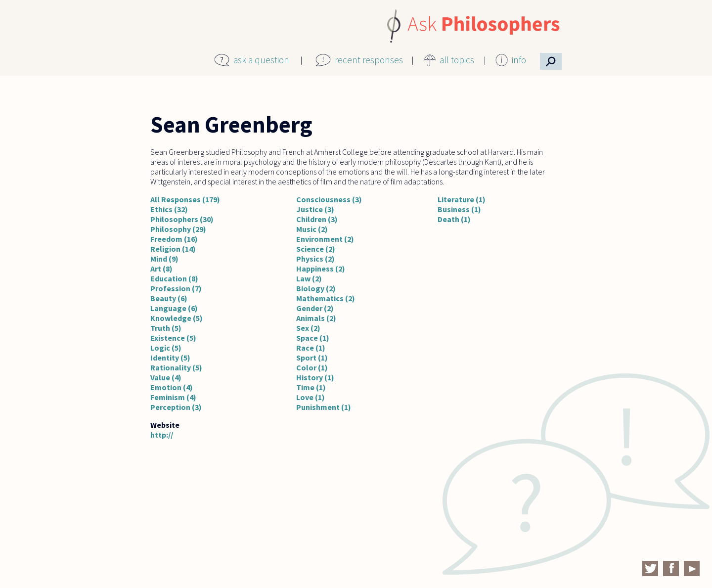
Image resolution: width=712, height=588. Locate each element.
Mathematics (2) (326, 298)
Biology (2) (316, 288)
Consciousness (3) (329, 199)
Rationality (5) (176, 367)
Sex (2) (308, 328)
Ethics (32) (169, 209)
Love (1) (311, 397)
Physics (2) (315, 259)
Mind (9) (164, 259)
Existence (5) (173, 338)
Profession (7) (176, 288)
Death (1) (454, 219)
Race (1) (311, 348)
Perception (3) (176, 407)
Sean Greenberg (231, 125)
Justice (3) (315, 209)
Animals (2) (316, 318)
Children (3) (317, 219)
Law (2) (309, 278)
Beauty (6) (169, 298)
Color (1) (312, 367)
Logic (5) (166, 348)
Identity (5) (170, 358)
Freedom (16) (174, 239)
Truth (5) (166, 328)
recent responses (369, 60)
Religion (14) (173, 249)
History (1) (315, 377)
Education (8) (174, 278)
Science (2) (316, 249)
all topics (457, 60)
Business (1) (459, 209)
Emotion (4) (172, 387)
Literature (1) (462, 199)
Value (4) (166, 377)
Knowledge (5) (177, 318)
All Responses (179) (185, 199)
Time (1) (311, 387)
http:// (162, 435)
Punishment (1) (324, 407)
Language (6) (174, 308)
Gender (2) (315, 308)
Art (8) (161, 269)
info (519, 60)
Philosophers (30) (182, 219)
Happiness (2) (321, 269)
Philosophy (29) (178, 229)
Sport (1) (312, 358)
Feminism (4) (173, 397)
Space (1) (313, 338)
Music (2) (312, 229)
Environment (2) (325, 239)
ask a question (261, 60)
